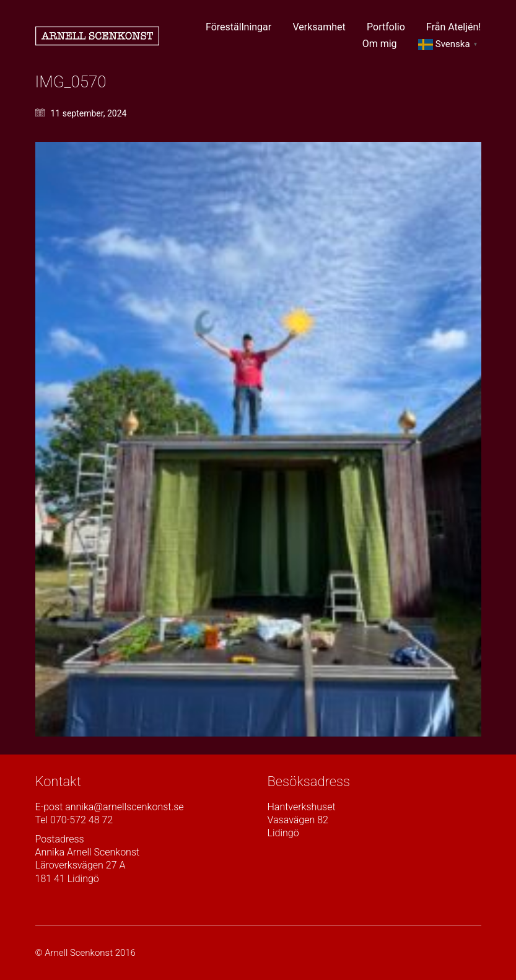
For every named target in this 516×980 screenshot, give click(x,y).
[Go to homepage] (97, 36)
